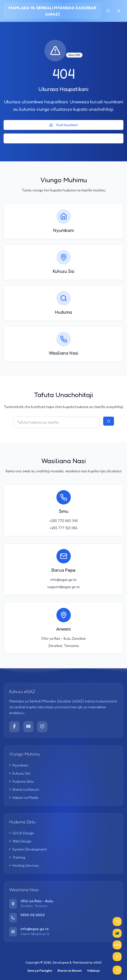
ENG (117, 945)
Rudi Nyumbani (63, 125)
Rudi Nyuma (64, 138)
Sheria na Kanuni (24, 789)
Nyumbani (19, 765)
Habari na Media (24, 798)
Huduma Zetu (22, 781)
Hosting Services (24, 865)
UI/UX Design (22, 833)
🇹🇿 (117, 933)
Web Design (20, 841)
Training (17, 857)
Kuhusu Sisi (20, 773)
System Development (28, 849)
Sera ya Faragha (40, 970)
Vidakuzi (93, 970)
